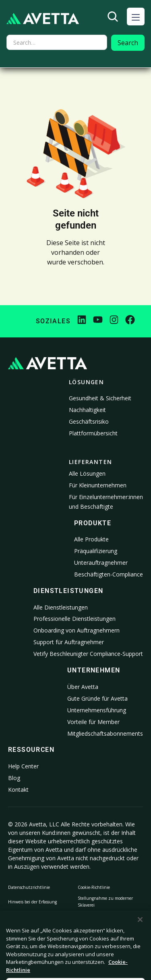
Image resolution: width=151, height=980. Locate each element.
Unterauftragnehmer (101, 563)
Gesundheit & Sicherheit (100, 398)
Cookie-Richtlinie (94, 887)
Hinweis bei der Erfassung (32, 902)
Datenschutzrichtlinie (29, 887)
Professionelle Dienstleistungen (74, 619)
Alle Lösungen (87, 473)
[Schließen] (140, 932)
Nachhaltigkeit (87, 410)
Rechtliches (88, 923)
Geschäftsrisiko (89, 421)
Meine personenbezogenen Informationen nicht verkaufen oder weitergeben (37, 923)
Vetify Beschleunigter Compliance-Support (88, 654)
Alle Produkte (91, 539)
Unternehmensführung (97, 710)
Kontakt (18, 790)
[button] (136, 17)
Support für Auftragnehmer (69, 642)
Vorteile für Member (93, 722)
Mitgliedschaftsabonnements (105, 733)
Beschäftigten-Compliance (109, 574)
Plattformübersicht (93, 433)
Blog (14, 778)
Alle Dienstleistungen (61, 607)
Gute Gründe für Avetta (97, 698)
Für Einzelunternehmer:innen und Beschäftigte (106, 502)
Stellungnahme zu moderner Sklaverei (105, 902)
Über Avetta (83, 687)
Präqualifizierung (96, 551)
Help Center (23, 766)
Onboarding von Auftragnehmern (77, 630)
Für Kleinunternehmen (98, 485)
